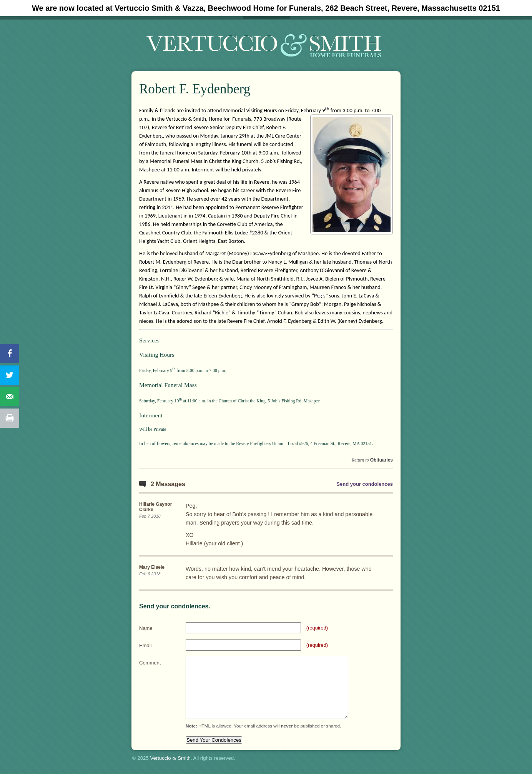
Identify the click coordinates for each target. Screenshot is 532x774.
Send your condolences (365, 484)
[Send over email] (10, 397)
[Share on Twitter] (10, 375)
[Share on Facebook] (10, 354)
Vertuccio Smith (170, 758)
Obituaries (382, 460)
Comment (150, 663)
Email (145, 645)
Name (146, 628)
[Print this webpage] (10, 418)
